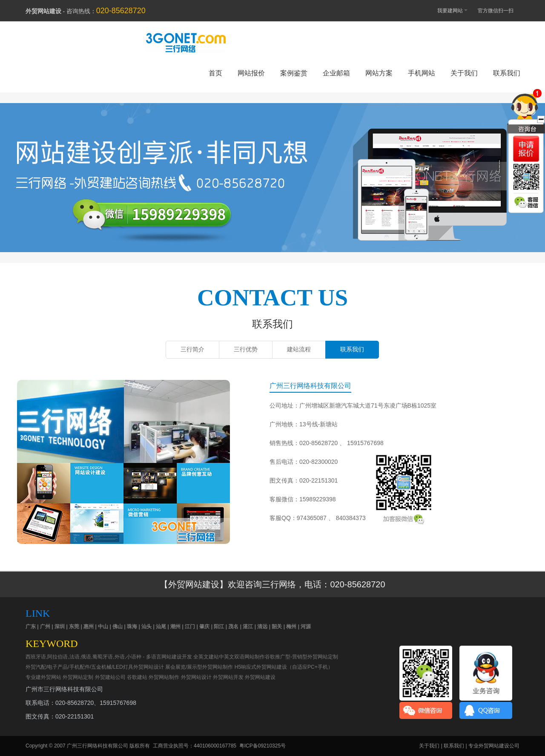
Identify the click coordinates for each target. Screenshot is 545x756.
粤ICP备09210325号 (262, 746)
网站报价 (251, 73)
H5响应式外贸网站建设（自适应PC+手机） (284, 667)
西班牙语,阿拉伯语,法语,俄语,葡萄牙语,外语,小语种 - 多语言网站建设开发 (109, 657)
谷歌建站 (137, 677)
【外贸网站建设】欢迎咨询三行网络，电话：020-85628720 (272, 584)
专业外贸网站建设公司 (494, 746)
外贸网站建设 (272, 169)
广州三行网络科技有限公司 (98, 746)
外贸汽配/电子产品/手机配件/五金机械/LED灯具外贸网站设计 (95, 667)
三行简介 (192, 349)
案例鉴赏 (294, 73)
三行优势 (246, 349)
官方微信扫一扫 (500, 11)
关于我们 (464, 73)
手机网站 (422, 73)
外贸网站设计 (196, 677)
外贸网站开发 (228, 677)
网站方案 (379, 73)
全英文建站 (206, 657)
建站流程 (299, 349)
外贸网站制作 (164, 677)
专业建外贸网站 (43, 677)
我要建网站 (448, 10)
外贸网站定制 (78, 677)
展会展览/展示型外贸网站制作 (199, 667)
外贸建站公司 (110, 677)
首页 (215, 73)
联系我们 (507, 73)
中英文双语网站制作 (242, 657)
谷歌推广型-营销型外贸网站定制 (301, 657)
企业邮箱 (336, 73)
